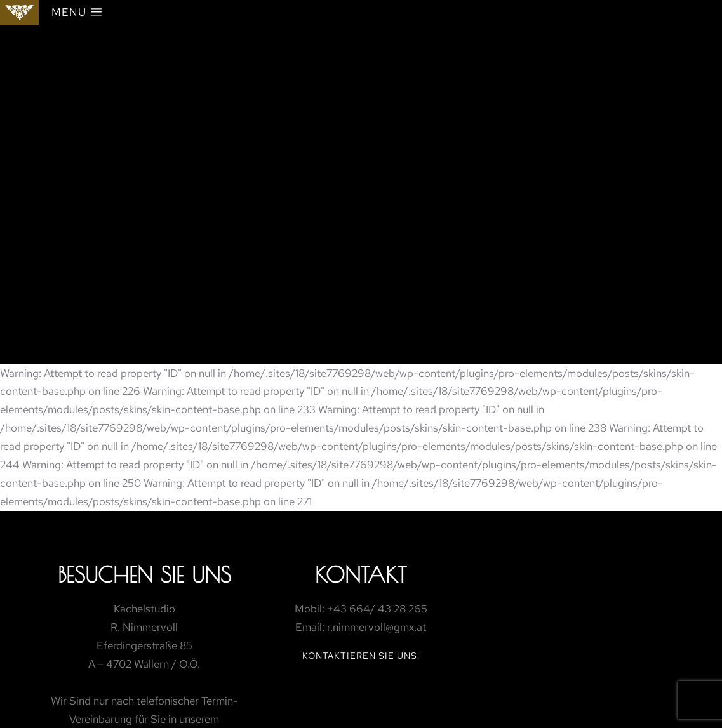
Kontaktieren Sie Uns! (361, 656)
